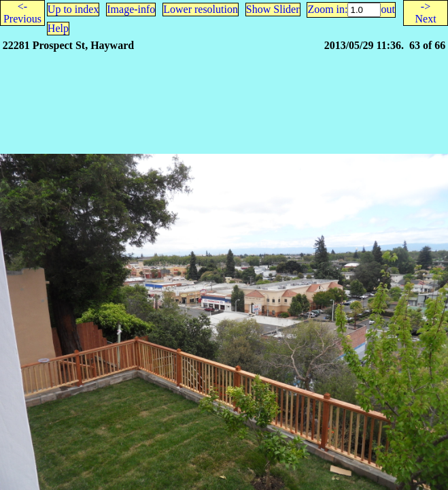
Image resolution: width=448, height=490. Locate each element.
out (387, 9)
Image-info (131, 9)
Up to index (73, 9)
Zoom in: (327, 9)
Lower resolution (201, 9)
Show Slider (273, 9)
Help (58, 28)
